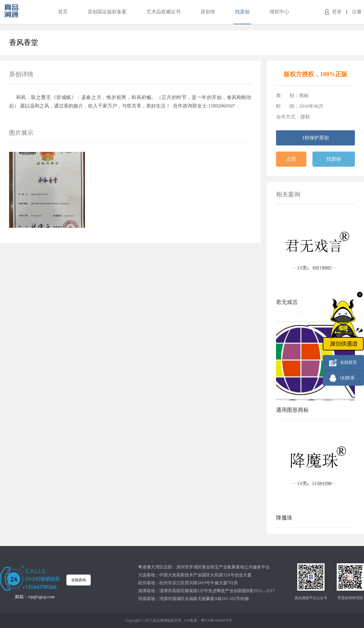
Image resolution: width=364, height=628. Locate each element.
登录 (337, 12)
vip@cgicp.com (41, 597)
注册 (357, 12)
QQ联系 (347, 378)
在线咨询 (79, 580)
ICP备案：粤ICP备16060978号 (208, 620)
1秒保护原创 (315, 138)
